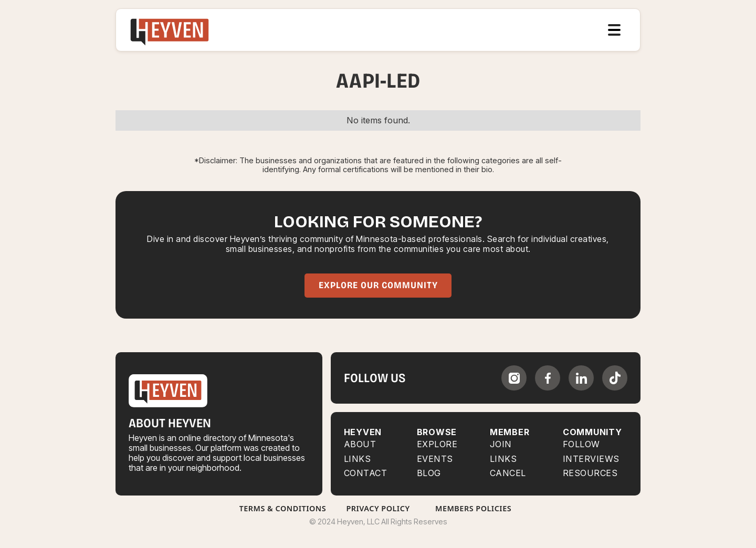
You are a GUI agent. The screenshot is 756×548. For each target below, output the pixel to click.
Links (358, 459)
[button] (614, 30)
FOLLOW (581, 444)
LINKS (503, 459)
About (360, 444)
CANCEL (508, 473)
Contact (366, 473)
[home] (170, 30)
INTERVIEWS (591, 459)
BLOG (429, 473)
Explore (437, 444)
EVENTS (435, 459)
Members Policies (473, 508)
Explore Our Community (378, 285)
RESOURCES (590, 473)
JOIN (501, 444)
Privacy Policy (378, 508)
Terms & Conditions (283, 508)
